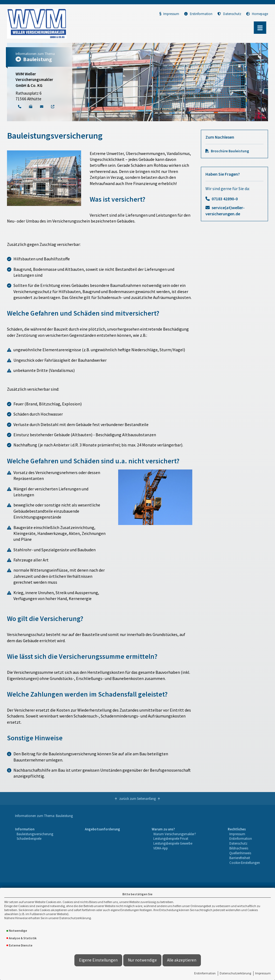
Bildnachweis (239, 848)
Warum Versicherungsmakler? (175, 834)
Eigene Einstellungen (98, 960)
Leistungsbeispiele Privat (171, 838)
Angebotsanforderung (102, 829)
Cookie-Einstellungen (245, 863)
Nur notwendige (142, 960)
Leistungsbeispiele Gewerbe (173, 843)
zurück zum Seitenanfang (137, 798)
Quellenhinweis (240, 853)
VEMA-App (161, 848)
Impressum (263, 973)
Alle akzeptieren (182, 960)
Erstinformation (205, 973)
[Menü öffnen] (260, 28)
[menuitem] (34, 846)
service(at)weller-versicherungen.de (225, 210)
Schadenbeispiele (29, 838)
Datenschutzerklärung (235, 973)
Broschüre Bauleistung (230, 151)
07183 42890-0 (225, 199)
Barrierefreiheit (240, 858)
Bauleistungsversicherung (35, 834)
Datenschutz (229, 14)
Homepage (257, 14)
